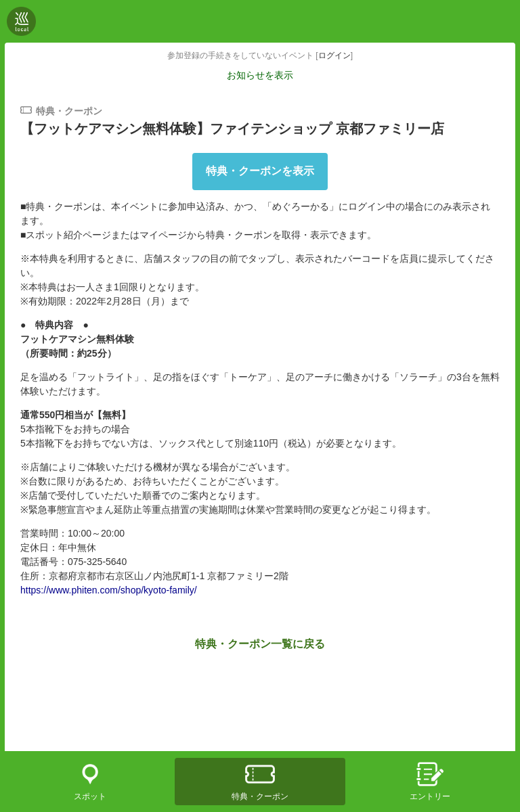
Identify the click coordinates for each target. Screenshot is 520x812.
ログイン (334, 55)
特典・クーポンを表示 (260, 171)
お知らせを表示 (260, 75)
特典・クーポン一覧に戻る (260, 644)
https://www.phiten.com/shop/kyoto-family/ (109, 590)
